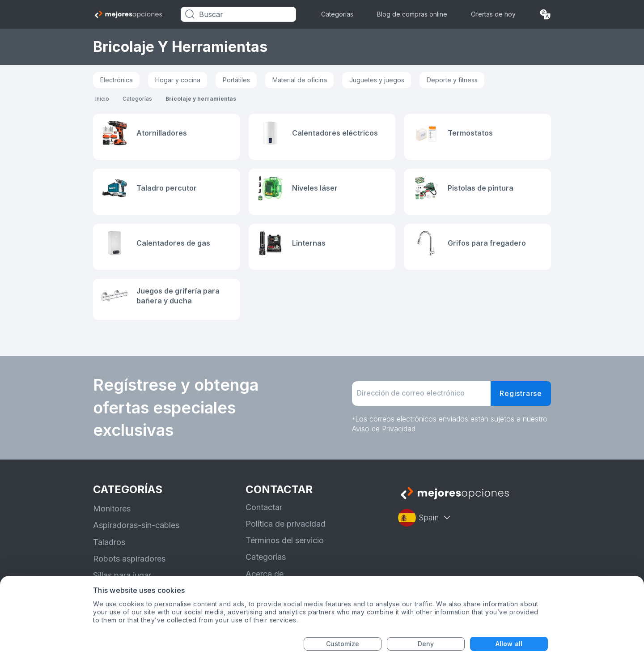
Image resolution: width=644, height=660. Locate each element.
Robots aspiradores (129, 559)
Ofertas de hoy (493, 14)
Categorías (337, 14)
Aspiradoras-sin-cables (136, 525)
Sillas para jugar (122, 575)
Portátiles (236, 80)
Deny (426, 644)
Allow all (509, 644)
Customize (343, 644)
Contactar (264, 507)
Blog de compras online (412, 14)
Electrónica (117, 80)
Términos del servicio (285, 540)
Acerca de (265, 574)
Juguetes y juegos (377, 80)
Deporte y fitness (452, 80)
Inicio (102, 99)
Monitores (112, 509)
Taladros (109, 542)
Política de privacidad (286, 524)
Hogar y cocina (178, 80)
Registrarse (521, 393)
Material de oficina (300, 80)
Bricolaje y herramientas (201, 99)
